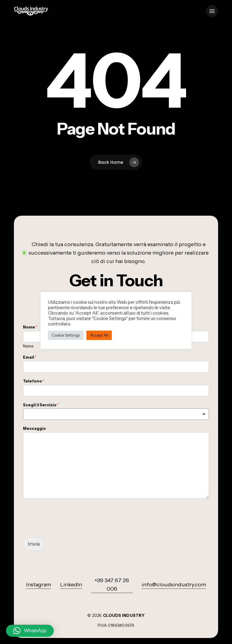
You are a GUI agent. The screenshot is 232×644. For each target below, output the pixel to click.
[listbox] (116, 414)
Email (30, 357)
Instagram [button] (39, 585)
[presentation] (69, 527)
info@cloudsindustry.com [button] (174, 585)
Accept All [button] (99, 335)
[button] (212, 11)
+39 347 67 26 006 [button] (112, 585)
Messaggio (34, 428)
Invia (34, 544)
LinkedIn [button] (71, 585)
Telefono (34, 381)
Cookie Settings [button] (66, 335)
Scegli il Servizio (41, 405)
